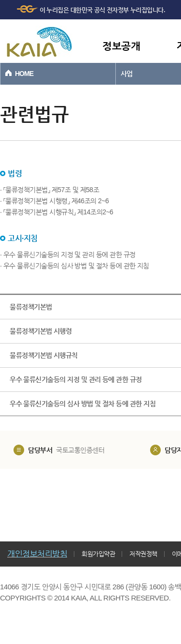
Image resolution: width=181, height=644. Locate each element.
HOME (24, 74)
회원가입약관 (98, 554)
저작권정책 (143, 554)
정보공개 (121, 46)
